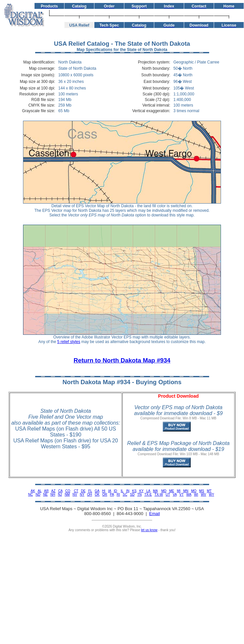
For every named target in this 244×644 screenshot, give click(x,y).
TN (139, 495)
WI (196, 495)
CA (60, 491)
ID (115, 491)
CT (76, 491)
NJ (60, 495)
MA (155, 491)
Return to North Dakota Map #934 (122, 360)
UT (168, 495)
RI (118, 495)
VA (175, 495)
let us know (149, 530)
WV (204, 495)
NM (67, 495)
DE (83, 491)
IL (122, 491)
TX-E (148, 495)
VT (182, 495)
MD (164, 491)
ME (171, 491)
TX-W (159, 495)
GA (97, 491)
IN (128, 491)
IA (110, 491)
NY (82, 495)
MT (209, 491)
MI (179, 491)
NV (75, 495)
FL (90, 491)
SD (132, 495)
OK (97, 495)
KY (141, 491)
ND (38, 495)
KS (134, 491)
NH (53, 495)
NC (30, 495)
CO (68, 491)
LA (148, 491)
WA (189, 495)
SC (125, 495)
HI (104, 491)
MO (194, 491)
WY (211, 495)
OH (90, 495)
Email (155, 514)
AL (39, 491)
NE (45, 495)
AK (33, 491)
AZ (53, 491)
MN (186, 491)
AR (46, 491)
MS (202, 491)
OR (105, 495)
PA (112, 495)
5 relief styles (69, 342)
